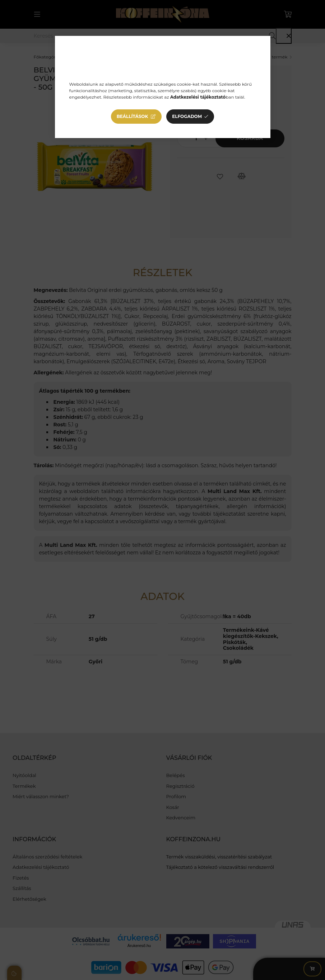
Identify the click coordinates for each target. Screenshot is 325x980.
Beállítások (133, 116)
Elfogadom (187, 116)
